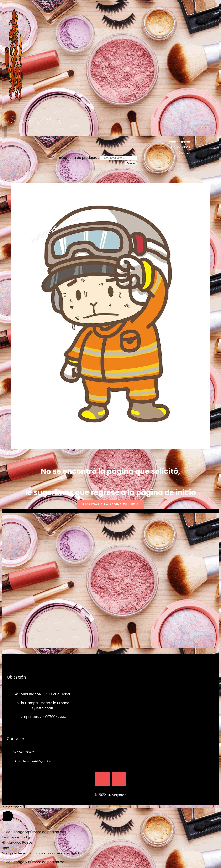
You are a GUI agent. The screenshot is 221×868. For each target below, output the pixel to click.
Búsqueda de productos (80, 158)
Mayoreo (119, 795)
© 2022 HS (103, 795)
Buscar (131, 163)
